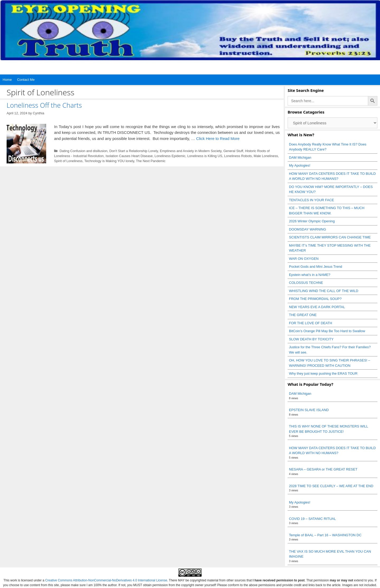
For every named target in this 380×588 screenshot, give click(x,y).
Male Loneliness (266, 156)
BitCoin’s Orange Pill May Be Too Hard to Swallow (327, 331)
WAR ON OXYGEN (304, 259)
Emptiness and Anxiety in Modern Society (191, 151)
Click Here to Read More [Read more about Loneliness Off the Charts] (218, 138)
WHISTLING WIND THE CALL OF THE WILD (324, 291)
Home (7, 80)
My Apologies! (300, 165)
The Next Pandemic (151, 161)
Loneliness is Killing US (205, 156)
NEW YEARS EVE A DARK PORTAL (317, 307)
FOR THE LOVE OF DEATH (310, 323)
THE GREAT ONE (303, 315)
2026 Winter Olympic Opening (312, 221)
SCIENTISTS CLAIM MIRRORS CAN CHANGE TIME (330, 237)
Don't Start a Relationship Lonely (134, 151)
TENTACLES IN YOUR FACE (312, 200)
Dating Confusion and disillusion (84, 151)
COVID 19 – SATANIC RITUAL (312, 519)
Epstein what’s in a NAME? (310, 275)
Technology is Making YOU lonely (109, 161)
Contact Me (26, 80)
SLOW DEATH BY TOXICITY (311, 339)
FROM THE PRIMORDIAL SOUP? (315, 299)
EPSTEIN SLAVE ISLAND (309, 410)
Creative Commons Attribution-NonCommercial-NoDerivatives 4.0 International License (106, 580)
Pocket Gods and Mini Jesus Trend (316, 267)
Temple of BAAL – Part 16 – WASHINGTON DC (325, 535)
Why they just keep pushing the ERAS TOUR (323, 373)
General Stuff (233, 151)
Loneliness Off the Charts (44, 105)
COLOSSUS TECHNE (306, 283)
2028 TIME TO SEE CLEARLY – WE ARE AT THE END (331, 486)
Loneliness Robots (238, 156)
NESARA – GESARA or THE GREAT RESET (323, 469)
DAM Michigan (300, 157)
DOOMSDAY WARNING (308, 229)
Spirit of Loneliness (68, 161)
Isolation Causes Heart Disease (129, 156)
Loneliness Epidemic (170, 156)
